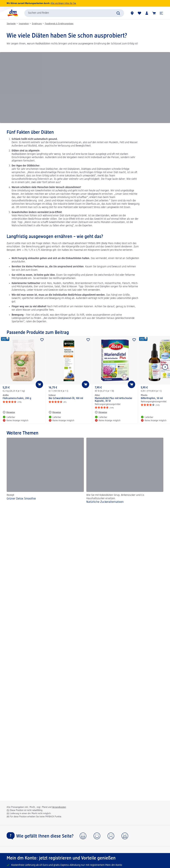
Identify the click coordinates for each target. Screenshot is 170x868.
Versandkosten (59, 807)
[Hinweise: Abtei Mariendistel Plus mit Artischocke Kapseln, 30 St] (101, 412)
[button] (161, 13)
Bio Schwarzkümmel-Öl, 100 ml (66, 398)
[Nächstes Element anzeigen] (165, 367)
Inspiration (24, 24)
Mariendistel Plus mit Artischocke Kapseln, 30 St (113, 400)
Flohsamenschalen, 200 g (17, 398)
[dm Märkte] (132, 13)
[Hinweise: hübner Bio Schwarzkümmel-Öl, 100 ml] (55, 412)
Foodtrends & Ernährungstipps (59, 24)
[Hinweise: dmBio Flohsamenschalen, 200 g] (9, 412)
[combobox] (74, 13)
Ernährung (37, 24)
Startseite (11, 24)
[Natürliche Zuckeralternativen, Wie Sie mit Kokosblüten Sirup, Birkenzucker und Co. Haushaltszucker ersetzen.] (125, 471)
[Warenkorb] (154, 13)
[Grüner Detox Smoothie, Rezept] (45, 471)
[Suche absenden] (118, 13)
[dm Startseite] (12, 13)
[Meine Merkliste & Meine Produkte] (139, 13)
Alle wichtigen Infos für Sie (63, 3)
